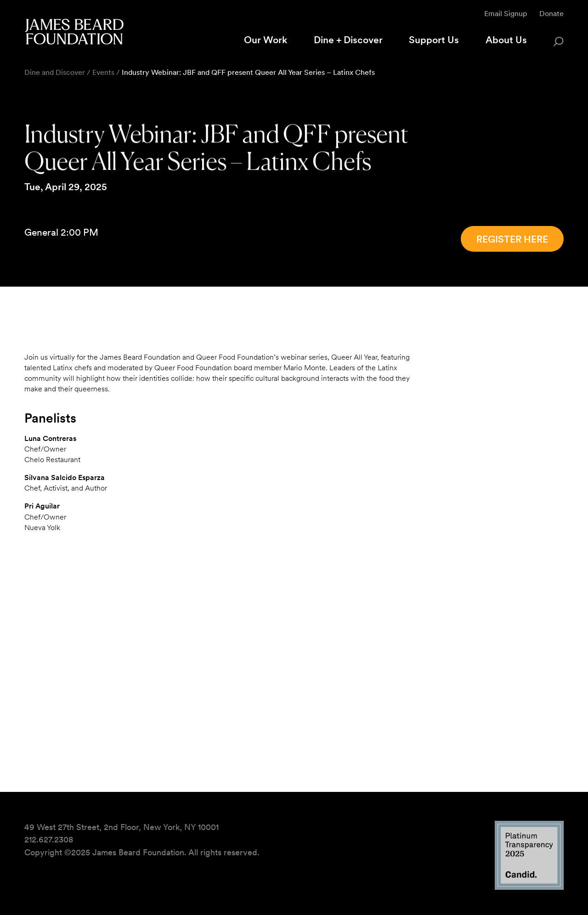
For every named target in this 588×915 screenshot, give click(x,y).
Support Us (434, 40)
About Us (506, 40)
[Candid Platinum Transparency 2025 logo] (529, 887)
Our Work (266, 40)
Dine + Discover (348, 40)
